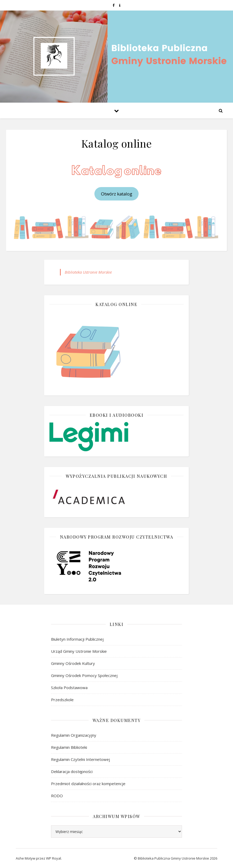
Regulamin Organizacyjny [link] (74, 735)
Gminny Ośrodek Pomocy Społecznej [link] (84, 675)
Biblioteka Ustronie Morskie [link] (88, 272)
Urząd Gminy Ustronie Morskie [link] (79, 651)
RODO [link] (57, 796)
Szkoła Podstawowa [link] (69, 688)
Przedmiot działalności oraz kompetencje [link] (88, 784)
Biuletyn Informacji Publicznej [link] (77, 639)
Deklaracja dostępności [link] (72, 771)
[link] (114, 5)
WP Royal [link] (54, 858)
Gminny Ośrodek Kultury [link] (73, 663)
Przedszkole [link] (62, 700)
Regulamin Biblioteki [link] (69, 747)
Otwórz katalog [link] (117, 194)
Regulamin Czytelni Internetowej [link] (80, 759)
